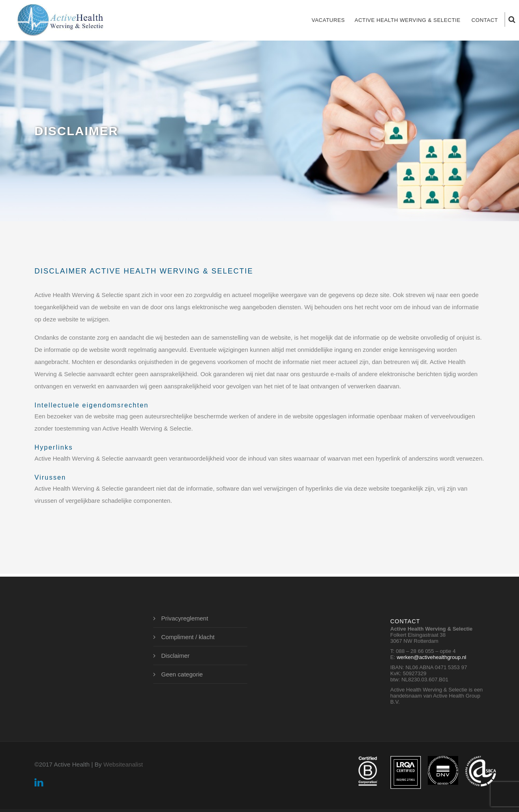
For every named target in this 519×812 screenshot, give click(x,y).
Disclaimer (176, 656)
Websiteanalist (123, 764)
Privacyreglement (185, 618)
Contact (485, 20)
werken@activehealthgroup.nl (431, 657)
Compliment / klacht (188, 637)
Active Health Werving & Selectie (407, 20)
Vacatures (328, 20)
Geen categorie (182, 674)
